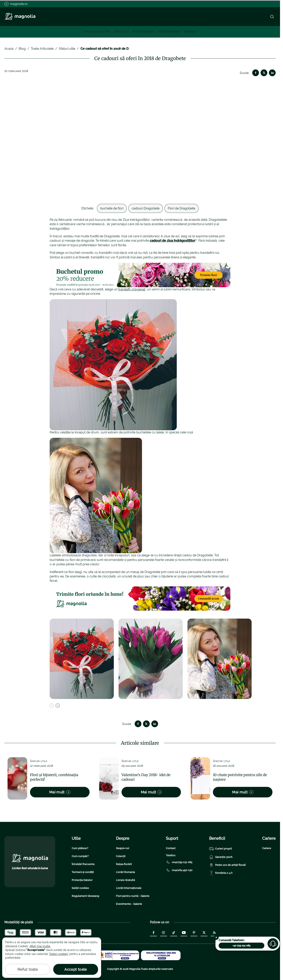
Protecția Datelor (82, 880)
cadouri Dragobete (146, 208)
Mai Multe (190, 32)
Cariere (267, 848)
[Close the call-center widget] (216, 937)
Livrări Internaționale (129, 888)
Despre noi (123, 848)
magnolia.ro (16, 4)
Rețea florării (124, 864)
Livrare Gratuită (125, 880)
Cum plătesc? (80, 848)
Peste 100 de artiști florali (227, 865)
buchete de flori (112, 208)
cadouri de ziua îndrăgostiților (172, 241)
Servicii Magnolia (169, 32)
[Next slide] (58, 706)
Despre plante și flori (97, 32)
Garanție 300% (221, 857)
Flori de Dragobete (182, 208)
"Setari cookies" (59, 954)
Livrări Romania (125, 872)
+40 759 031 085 (241, 946)
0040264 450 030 (179, 870)
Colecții (121, 856)
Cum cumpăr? (80, 856)
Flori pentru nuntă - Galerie (133, 896)
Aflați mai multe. (40, 946)
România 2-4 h (221, 873)
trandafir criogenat (132, 289)
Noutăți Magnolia (144, 32)
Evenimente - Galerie (129, 904)
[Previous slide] (52, 706)
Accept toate (76, 969)
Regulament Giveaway (85, 896)
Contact (171, 848)
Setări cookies (80, 888)
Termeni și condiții (83, 872)
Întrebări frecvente (83, 864)
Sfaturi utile (121, 32)
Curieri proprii (220, 849)
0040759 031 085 (179, 862)
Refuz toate (28, 969)
